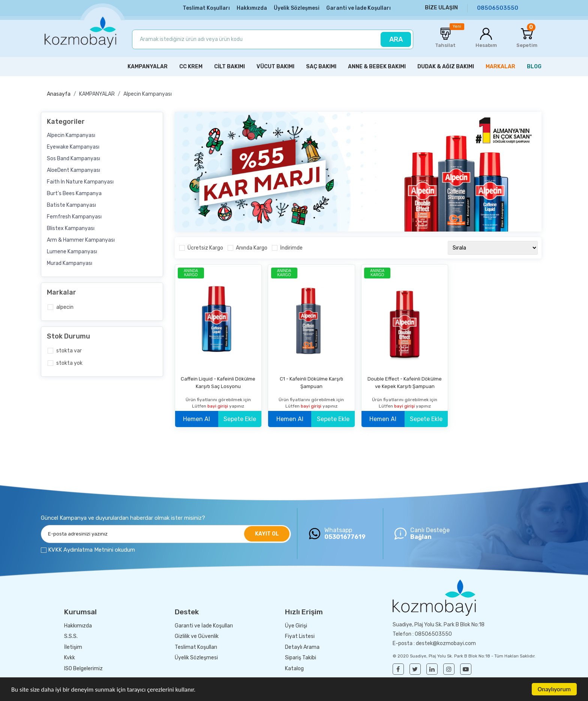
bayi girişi (218, 406)
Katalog (294, 669)
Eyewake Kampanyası (73, 147)
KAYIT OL (267, 534)
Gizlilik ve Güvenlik (197, 636)
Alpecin (65, 307)
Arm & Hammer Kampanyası (81, 240)
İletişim (73, 647)
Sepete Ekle (240, 419)
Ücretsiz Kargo (205, 248)
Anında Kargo (252, 248)
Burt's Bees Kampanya (74, 193)
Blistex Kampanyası (71, 228)
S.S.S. (71, 636)
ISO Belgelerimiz (83, 669)
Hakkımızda (252, 8)
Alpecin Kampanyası (148, 94)
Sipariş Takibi (301, 658)
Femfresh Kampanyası (74, 217)
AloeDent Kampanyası (73, 170)
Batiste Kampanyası (71, 205)
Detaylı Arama (302, 647)
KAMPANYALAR (97, 94)
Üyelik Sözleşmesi (297, 8)
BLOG (534, 67)
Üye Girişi (296, 626)
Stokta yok (69, 363)
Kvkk (70, 658)
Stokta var (69, 351)
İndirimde (291, 248)
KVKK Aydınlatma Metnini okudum (91, 550)
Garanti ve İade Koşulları (358, 8)
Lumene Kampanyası (72, 252)
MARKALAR (500, 67)
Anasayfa (59, 94)
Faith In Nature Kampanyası (80, 182)
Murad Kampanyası (70, 263)
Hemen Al (196, 419)
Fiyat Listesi (300, 636)
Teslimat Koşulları (206, 8)
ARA (396, 39)
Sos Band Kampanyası (73, 159)
